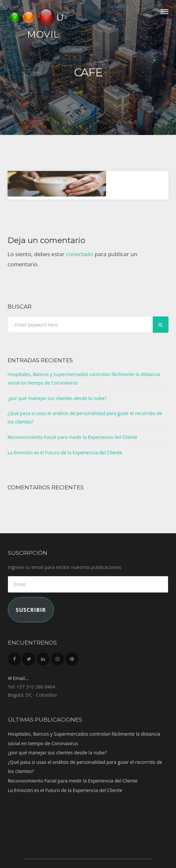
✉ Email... (18, 678)
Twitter (29, 657)
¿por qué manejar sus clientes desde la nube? (57, 398)
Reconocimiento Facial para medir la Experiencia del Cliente (72, 437)
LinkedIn (43, 657)
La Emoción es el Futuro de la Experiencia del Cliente (65, 453)
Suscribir (31, 610)
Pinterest (72, 657)
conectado (80, 254)
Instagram (57, 657)
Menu (165, 17)
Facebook (14, 657)
